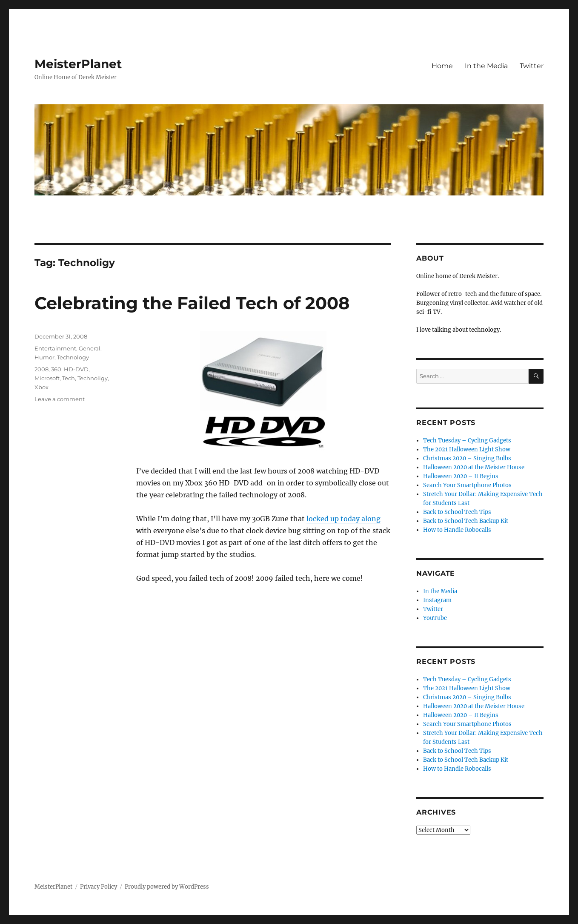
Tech (69, 378)
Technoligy (93, 378)
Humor (44, 357)
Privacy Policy (99, 887)
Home (442, 66)
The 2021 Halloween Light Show (467, 449)
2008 (41, 369)
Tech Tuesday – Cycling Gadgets (467, 440)
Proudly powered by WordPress (167, 887)
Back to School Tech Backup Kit (466, 521)
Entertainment (55, 348)
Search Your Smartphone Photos (467, 485)
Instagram (437, 600)
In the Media (486, 66)
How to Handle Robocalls (457, 530)
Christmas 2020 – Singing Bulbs (467, 458)
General (90, 348)
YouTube (435, 618)
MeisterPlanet (78, 64)
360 (56, 369)
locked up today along (343, 519)
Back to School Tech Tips (457, 512)
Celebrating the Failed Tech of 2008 (192, 303)
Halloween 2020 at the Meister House (474, 467)
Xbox (41, 387)
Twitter (532, 66)
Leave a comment (60, 399)
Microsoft (47, 378)
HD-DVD (76, 369)
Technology (73, 357)
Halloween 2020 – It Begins (461, 476)
